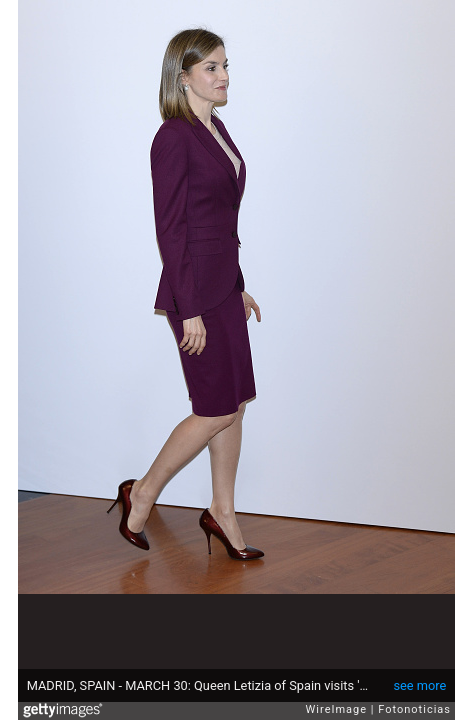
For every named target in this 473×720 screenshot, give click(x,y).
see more (419, 685)
